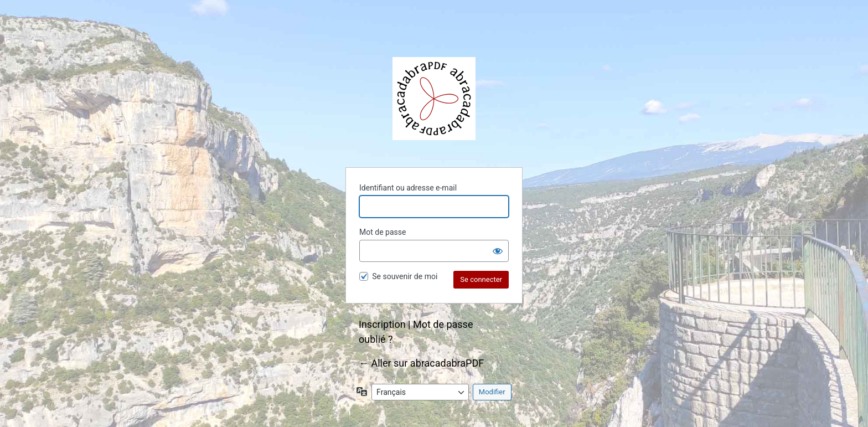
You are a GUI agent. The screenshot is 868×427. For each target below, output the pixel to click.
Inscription (382, 324)
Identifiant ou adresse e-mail (408, 188)
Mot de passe (383, 232)
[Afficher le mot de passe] (498, 251)
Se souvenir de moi (405, 276)
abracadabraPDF (434, 99)
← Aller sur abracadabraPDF (421, 363)
